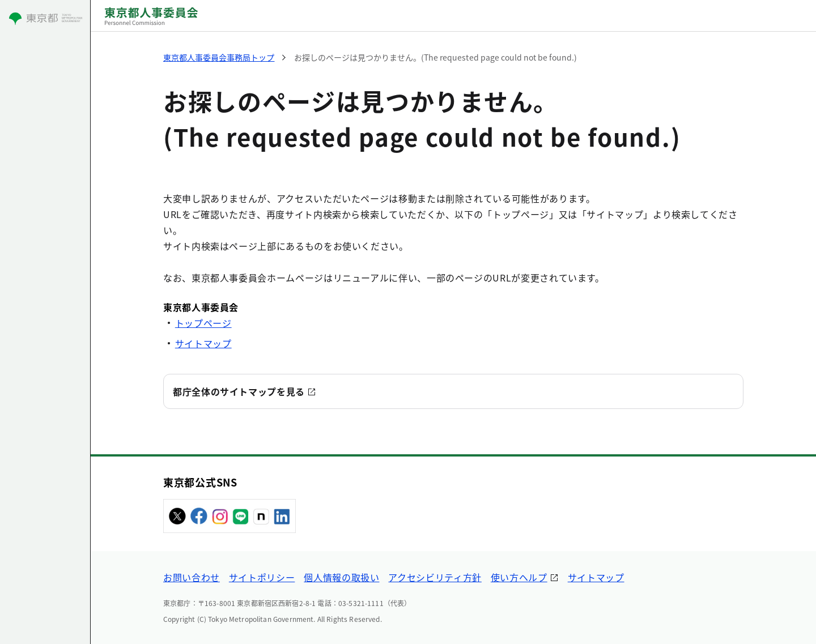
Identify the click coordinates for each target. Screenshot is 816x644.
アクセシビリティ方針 (435, 577)
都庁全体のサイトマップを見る (239, 391)
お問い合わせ (192, 577)
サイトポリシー (262, 577)
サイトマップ (203, 343)
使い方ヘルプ (519, 577)
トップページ (203, 323)
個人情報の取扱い (341, 577)
